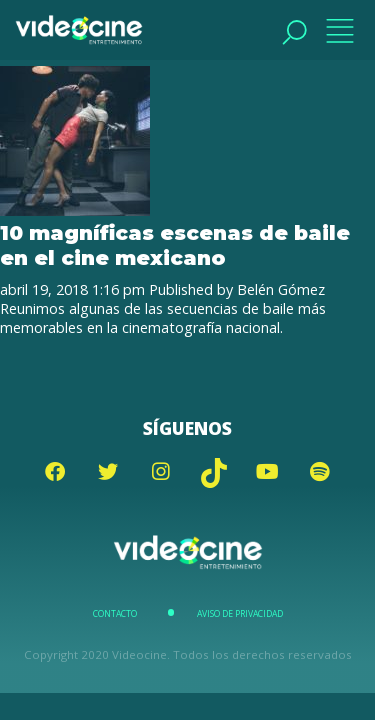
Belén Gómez (281, 289)
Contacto (115, 614)
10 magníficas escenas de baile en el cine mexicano (175, 245)
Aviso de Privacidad (240, 614)
